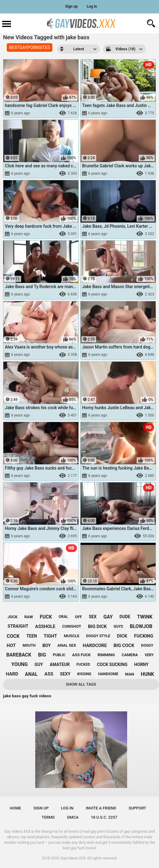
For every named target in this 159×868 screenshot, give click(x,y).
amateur (60, 664)
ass (49, 674)
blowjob (141, 626)
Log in (92, 6)
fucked (83, 664)
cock (13, 636)
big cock (124, 645)
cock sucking (112, 664)
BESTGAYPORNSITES (30, 48)
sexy (65, 674)
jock (12, 617)
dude (125, 617)
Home (15, 808)
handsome (108, 674)
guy (39, 664)
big (42, 655)
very (149, 655)
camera (130, 655)
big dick (97, 626)
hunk (148, 674)
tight (51, 636)
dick (122, 636)
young (19, 664)
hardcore (95, 645)
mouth (29, 645)
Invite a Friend (101, 808)
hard (12, 674)
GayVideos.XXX (73, 858)
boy (46, 645)
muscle (72, 636)
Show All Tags (81, 684)
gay (108, 617)
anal (31, 674)
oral (64, 617)
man (129, 674)
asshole (45, 626)
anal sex (67, 645)
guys (118, 626)
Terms (48, 817)
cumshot (72, 626)
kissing (84, 674)
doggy (147, 645)
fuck (46, 617)
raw (28, 617)
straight (18, 626)
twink (145, 617)
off (79, 617)
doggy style (98, 636)
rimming (106, 655)
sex (93, 617)
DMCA (73, 817)
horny (141, 664)
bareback (19, 655)
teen (32, 636)
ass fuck (81, 655)
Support (138, 808)
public (59, 655)
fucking (144, 636)
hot (11, 645)
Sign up (72, 6)
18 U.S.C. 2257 (104, 817)
